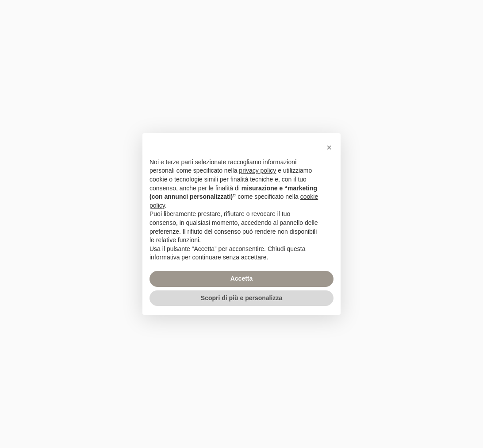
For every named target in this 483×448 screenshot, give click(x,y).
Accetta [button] (242, 278)
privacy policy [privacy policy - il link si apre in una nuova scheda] (257, 170)
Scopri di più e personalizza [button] (241, 298)
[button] (329, 147)
